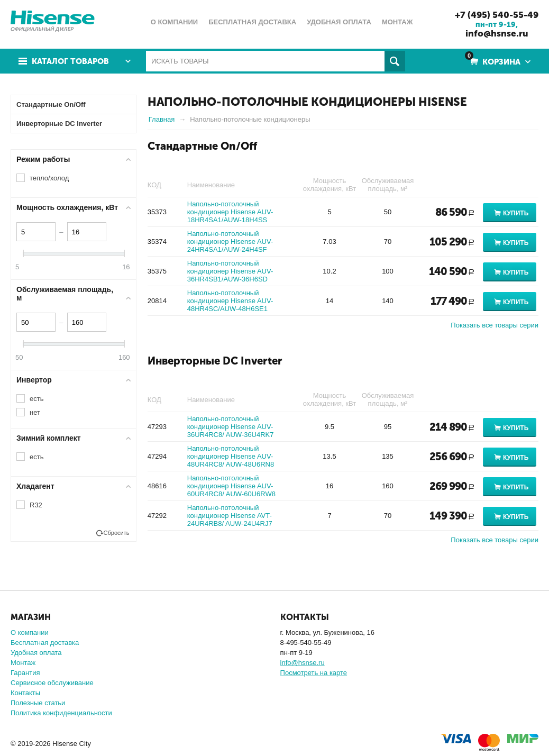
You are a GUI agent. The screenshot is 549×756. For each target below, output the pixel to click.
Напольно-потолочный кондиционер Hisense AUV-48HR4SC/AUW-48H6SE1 (230, 301)
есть (36, 399)
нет (35, 412)
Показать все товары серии (495, 325)
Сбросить (117, 533)
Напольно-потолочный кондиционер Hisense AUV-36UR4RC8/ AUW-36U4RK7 (231, 427)
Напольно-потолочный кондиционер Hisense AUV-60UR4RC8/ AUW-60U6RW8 (231, 486)
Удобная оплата (36, 653)
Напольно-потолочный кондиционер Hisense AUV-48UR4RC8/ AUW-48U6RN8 (231, 456)
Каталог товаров (70, 61)
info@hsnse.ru (497, 33)
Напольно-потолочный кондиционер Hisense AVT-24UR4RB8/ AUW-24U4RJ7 (230, 516)
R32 (36, 505)
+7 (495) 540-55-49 (497, 15)
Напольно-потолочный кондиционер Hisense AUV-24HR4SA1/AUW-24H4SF (230, 242)
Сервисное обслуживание (52, 683)
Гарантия (25, 673)
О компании (30, 632)
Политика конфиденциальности (61, 713)
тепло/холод (49, 178)
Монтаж (23, 663)
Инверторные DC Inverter (215, 361)
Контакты (25, 693)
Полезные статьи (38, 703)
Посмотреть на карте (314, 673)
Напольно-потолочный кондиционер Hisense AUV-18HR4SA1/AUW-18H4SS (230, 212)
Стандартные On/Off (202, 146)
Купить (516, 213)
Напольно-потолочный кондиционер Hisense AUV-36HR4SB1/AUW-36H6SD (230, 271)
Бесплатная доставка (45, 643)
